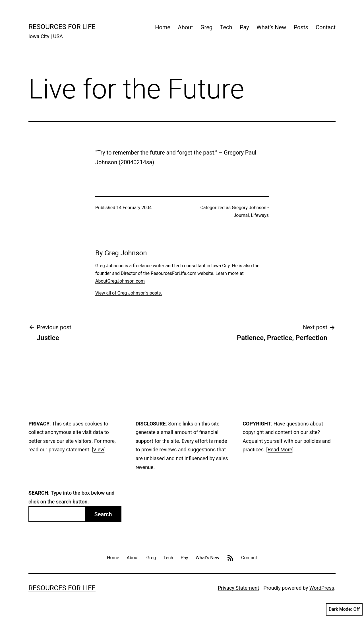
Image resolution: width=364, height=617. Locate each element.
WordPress (322, 588)
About (185, 27)
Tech (226, 27)
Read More (280, 450)
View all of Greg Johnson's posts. (129, 293)
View (99, 450)
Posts (301, 27)
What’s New (271, 27)
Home (163, 27)
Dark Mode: (344, 609)
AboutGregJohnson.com (120, 281)
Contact (326, 27)
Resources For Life (62, 27)
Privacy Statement (239, 588)
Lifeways (260, 215)
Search (103, 514)
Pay (244, 27)
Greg (206, 27)
